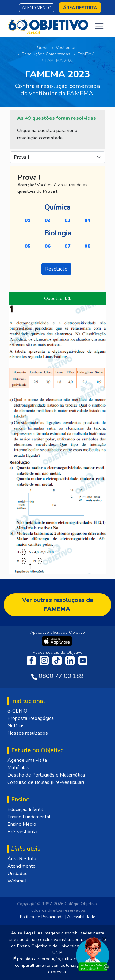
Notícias (16, 726)
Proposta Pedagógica (31, 718)
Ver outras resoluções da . (58, 605)
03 (67, 220)
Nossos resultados (28, 733)
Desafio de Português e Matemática (46, 775)
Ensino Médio (22, 824)
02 (48, 220)
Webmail (17, 881)
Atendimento (37, 8)
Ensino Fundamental (29, 817)
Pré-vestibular (23, 832)
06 (48, 246)
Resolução (56, 269)
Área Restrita (22, 859)
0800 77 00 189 (61, 676)
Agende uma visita (27, 760)
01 (28, 220)
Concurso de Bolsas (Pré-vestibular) (46, 782)
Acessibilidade (81, 917)
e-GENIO (17, 711)
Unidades (17, 874)
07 (67, 246)
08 (87, 246)
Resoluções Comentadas (46, 54)
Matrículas (18, 768)
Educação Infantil (25, 809)
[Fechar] (104, 939)
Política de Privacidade (42, 917)
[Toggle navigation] (99, 26)
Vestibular (66, 48)
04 (87, 220)
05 (28, 246)
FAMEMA (86, 54)
